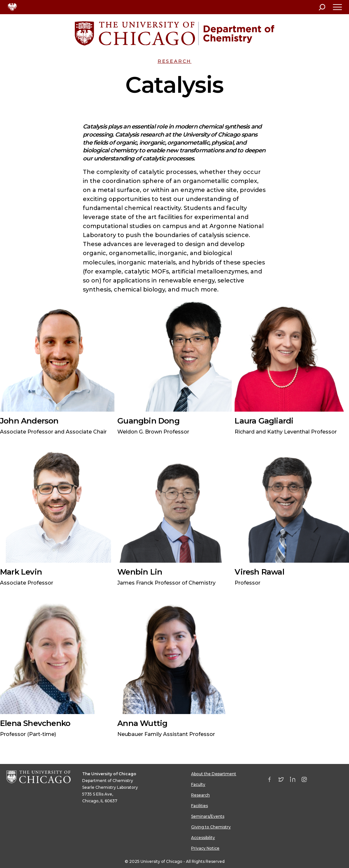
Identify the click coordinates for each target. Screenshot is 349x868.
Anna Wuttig (142, 723)
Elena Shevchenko (35, 723)
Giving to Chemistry (211, 827)
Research (174, 61)
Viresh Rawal (259, 572)
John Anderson (29, 421)
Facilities (199, 806)
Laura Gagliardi (264, 421)
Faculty (198, 784)
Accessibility (203, 838)
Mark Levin (21, 572)
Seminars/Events (208, 816)
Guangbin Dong (148, 421)
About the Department (214, 774)
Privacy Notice (205, 848)
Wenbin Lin (140, 572)
